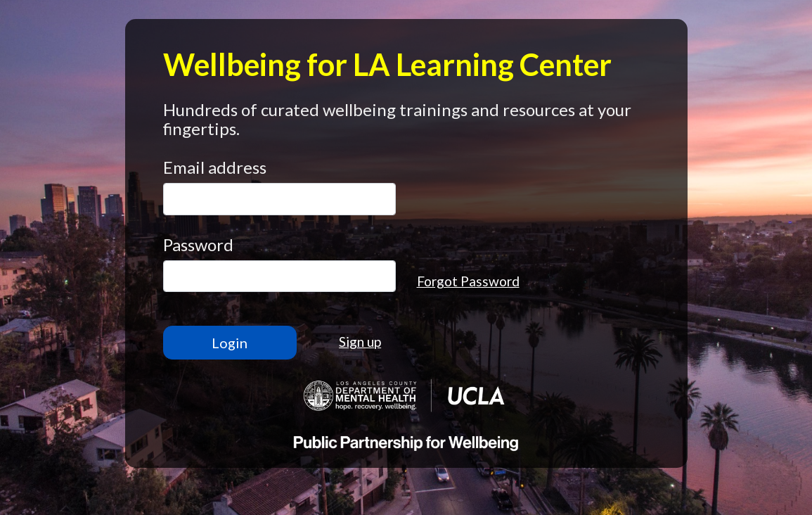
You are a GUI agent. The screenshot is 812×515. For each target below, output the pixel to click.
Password (198, 244)
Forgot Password (468, 281)
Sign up (360, 342)
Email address (215, 167)
